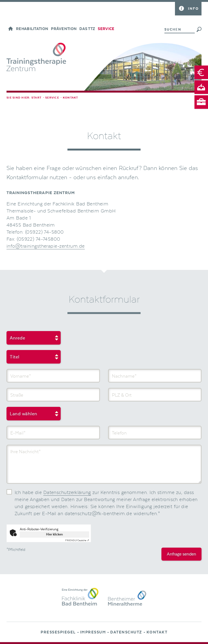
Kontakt (157, 632)
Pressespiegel (58, 632)
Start (36, 98)
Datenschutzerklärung (67, 493)
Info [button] (193, 9)
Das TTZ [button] (87, 29)
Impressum (93, 632)
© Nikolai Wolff (191, 88)
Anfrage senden (181, 554)
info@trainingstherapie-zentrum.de (46, 246)
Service (52, 98)
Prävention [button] (64, 29)
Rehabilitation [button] (32, 29)
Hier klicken (54, 534)
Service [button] (106, 29)
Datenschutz (126, 632)
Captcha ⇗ (77, 540)
